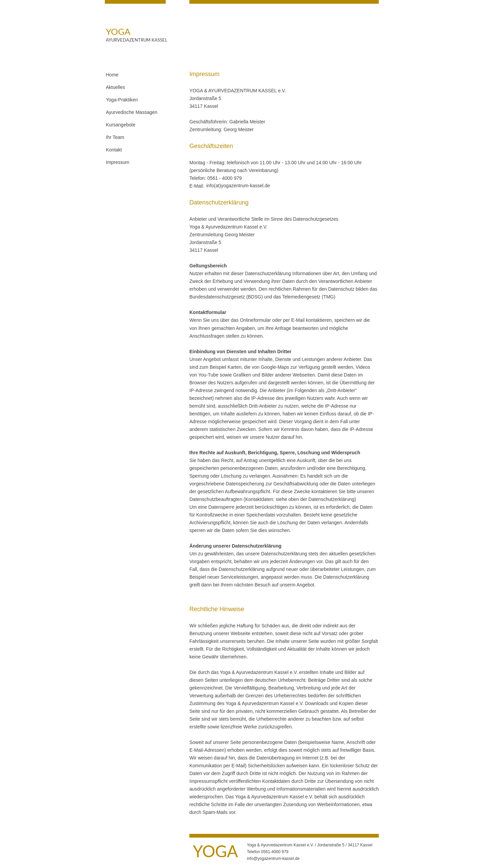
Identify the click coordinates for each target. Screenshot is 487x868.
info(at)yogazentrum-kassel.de (238, 186)
